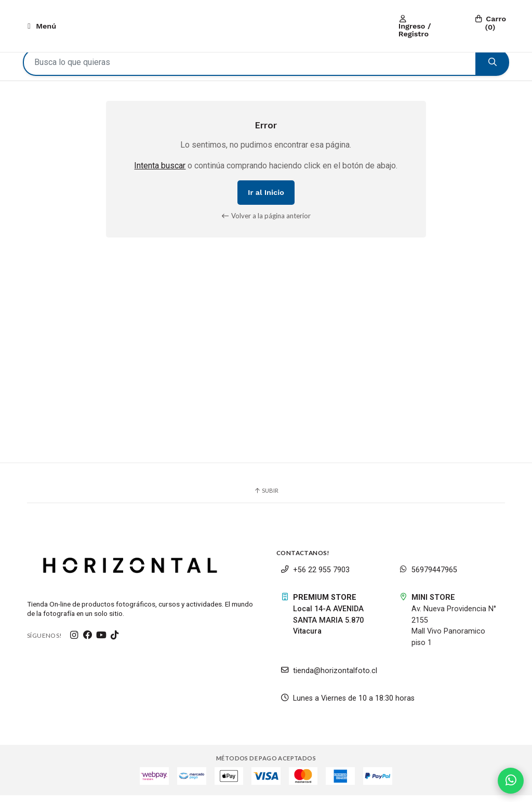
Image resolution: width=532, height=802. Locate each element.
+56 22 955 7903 (315, 577)
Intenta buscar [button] (160, 172)
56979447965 (428, 577)
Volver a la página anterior (266, 222)
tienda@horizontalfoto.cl (329, 678)
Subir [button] (266, 497)
